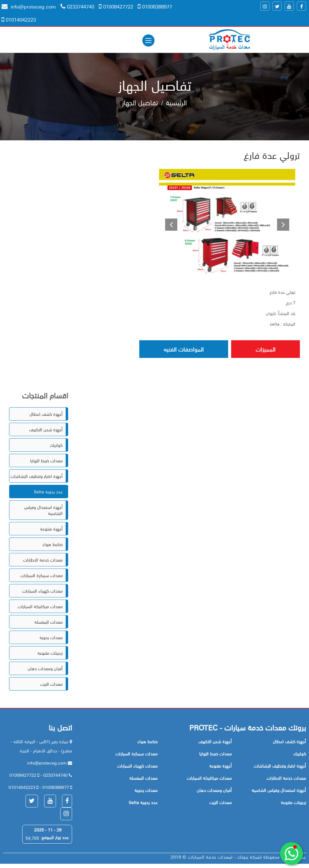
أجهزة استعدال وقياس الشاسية (43, 510)
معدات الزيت (51, 684)
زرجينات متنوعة (50, 653)
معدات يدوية (51, 637)
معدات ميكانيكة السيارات (40, 606)
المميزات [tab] (266, 349)
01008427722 (116, 6)
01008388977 (155, 6)
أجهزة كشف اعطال (46, 414)
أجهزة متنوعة (51, 529)
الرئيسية (176, 102)
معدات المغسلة (49, 622)
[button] (169, 224)
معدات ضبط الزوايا (46, 460)
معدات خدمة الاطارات (43, 560)
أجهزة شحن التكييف (46, 429)
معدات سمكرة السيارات (42, 575)
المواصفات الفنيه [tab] (184, 349)
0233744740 (77, 6)
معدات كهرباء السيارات (42, 591)
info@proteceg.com (29, 6)
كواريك (56, 445)
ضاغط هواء (52, 544)
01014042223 (19, 19)
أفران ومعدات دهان (45, 668)
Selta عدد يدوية (48, 492)
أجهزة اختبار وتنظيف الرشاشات (36, 476)
